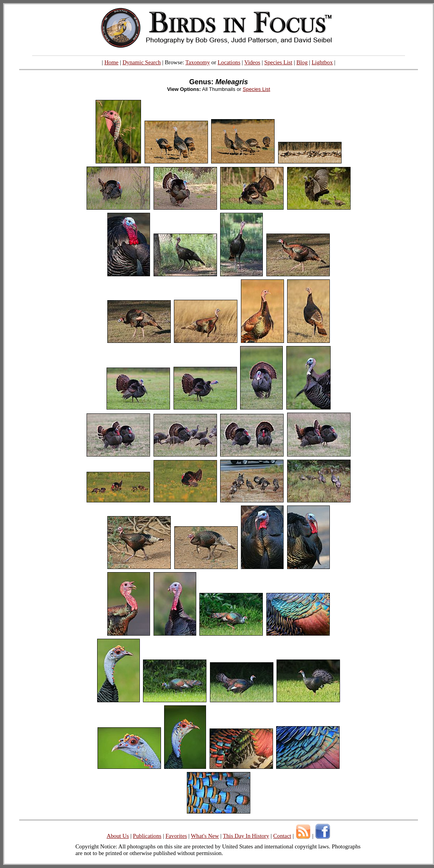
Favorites (176, 836)
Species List (278, 62)
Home (111, 62)
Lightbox (322, 62)
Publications (147, 836)
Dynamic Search (142, 62)
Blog (302, 62)
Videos (252, 62)
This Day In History (246, 836)
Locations (229, 62)
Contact (282, 836)
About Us (118, 836)
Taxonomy (198, 62)
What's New (205, 836)
